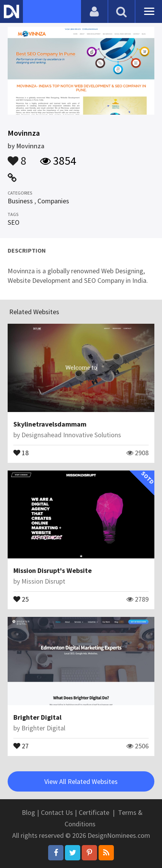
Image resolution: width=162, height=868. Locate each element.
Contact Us (57, 812)
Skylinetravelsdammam (50, 424)
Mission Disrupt (43, 581)
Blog (28, 812)
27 (21, 745)
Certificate (94, 812)
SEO (14, 222)
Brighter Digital (37, 717)
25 (21, 599)
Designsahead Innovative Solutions (71, 435)
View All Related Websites (81, 781)
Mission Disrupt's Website (53, 570)
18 (21, 452)
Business (20, 201)
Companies (53, 201)
